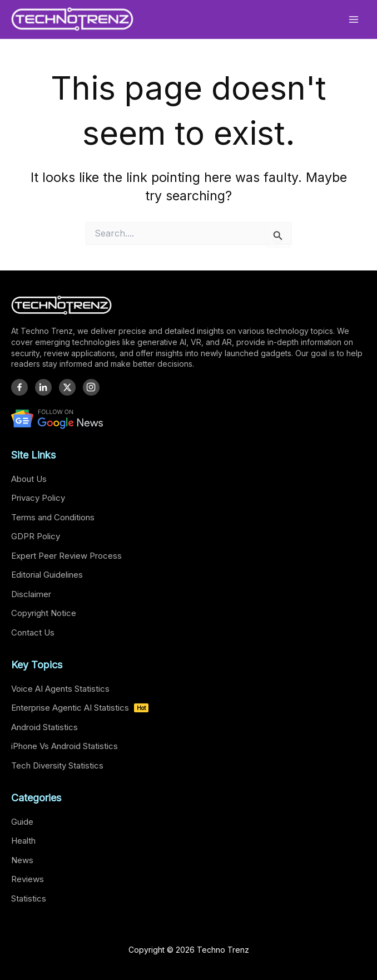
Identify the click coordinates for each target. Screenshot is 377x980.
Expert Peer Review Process (66, 556)
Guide (22, 822)
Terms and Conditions (53, 517)
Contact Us (33, 632)
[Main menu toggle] (354, 19)
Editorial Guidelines (47, 575)
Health (23, 841)
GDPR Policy (36, 536)
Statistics (29, 898)
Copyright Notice (44, 613)
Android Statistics (44, 727)
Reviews (28, 879)
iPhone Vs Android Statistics (65, 746)
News (22, 860)
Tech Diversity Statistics (57, 765)
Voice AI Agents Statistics (60, 689)
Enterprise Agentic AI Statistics (80, 708)
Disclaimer (31, 594)
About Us (29, 479)
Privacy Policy (38, 498)
